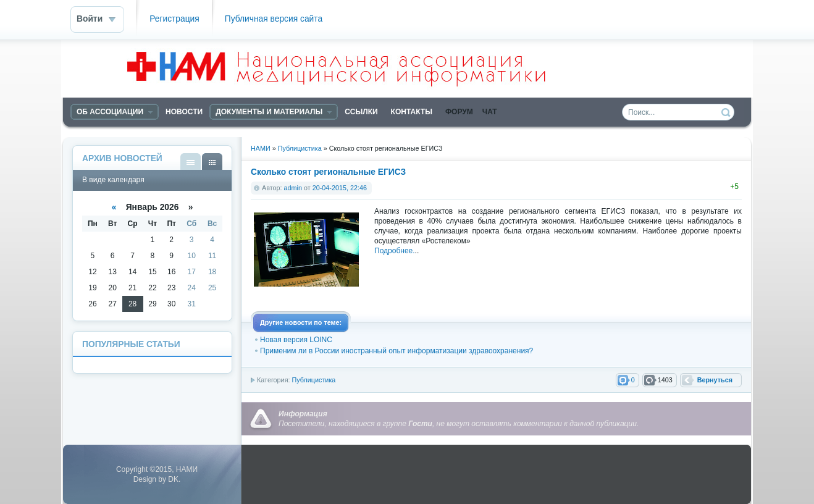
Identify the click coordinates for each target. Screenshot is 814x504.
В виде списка (191, 162)
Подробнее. (395, 251)
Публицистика (313, 380)
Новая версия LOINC (296, 340)
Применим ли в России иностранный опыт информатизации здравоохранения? (397, 351)
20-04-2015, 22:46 (340, 188)
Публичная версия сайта (274, 19)
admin (293, 188)
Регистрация (174, 19)
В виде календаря (212, 162)
